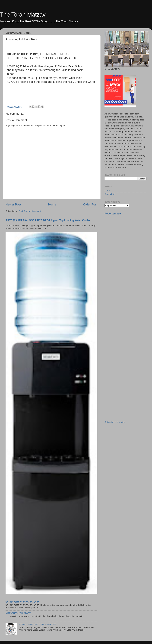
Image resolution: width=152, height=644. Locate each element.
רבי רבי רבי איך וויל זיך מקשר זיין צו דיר (22, 602)
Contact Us (110, 194)
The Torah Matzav (23, 15)
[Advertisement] (117, 267)
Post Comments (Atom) (30, 211)
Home (52, 204)
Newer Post (13, 204)
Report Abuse (113, 214)
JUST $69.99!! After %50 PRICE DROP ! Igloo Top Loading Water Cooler (48, 220)
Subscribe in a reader (115, 422)
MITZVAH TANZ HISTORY (18, 613)
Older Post (90, 204)
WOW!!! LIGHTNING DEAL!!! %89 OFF (37, 624)
